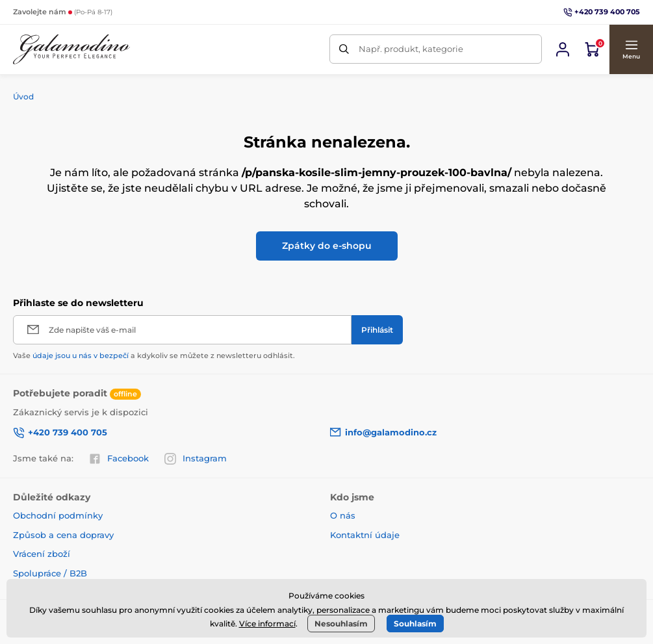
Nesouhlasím (341, 624)
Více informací (267, 624)
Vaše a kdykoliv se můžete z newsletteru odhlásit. (154, 355)
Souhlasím (415, 624)
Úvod (23, 97)
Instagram (196, 459)
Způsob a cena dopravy (65, 535)
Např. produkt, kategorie (411, 49)
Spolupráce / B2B (50, 573)
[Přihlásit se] (563, 49)
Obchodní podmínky (58, 515)
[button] (631, 49)
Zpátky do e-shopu (327, 246)
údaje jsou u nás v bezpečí (81, 355)
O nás (343, 515)
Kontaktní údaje (365, 535)
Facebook (119, 459)
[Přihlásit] (377, 330)
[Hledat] (344, 49)
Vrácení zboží (42, 554)
